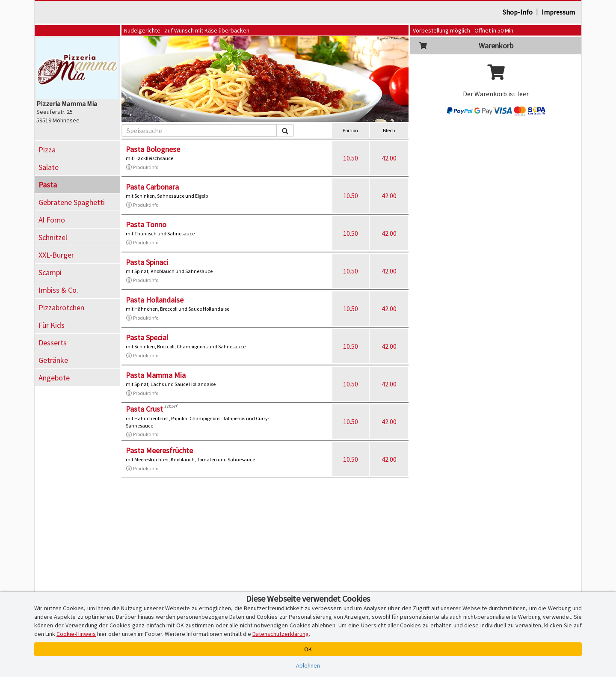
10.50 (351, 158)
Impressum (558, 12)
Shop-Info (518, 12)
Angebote (54, 378)
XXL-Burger (56, 255)
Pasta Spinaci (147, 262)
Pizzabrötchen (61, 307)
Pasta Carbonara (152, 187)
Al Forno (52, 220)
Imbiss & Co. (58, 290)
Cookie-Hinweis (76, 634)
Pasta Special (147, 337)
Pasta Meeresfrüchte (159, 450)
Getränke (53, 360)
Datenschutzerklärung (281, 634)
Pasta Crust (144, 409)
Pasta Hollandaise (155, 300)
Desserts (53, 343)
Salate (49, 167)
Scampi (50, 272)
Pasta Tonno (146, 224)
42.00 (389, 158)
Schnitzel (53, 237)
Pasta (48, 185)
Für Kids (52, 325)
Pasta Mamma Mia (156, 375)
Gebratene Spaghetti (72, 202)
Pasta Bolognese (153, 149)
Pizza (47, 150)
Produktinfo (142, 167)
